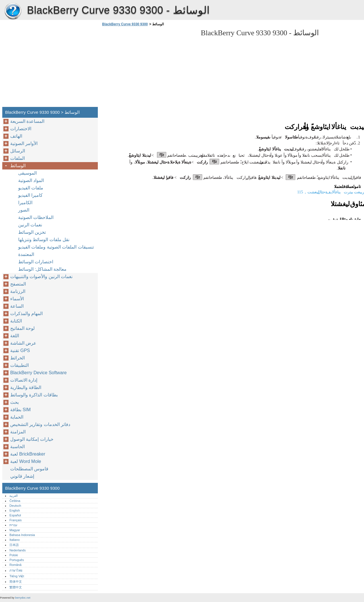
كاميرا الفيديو (30, 195)
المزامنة (18, 432)
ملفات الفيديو (31, 188)
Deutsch (15, 506)
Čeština (15, 501)
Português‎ (17, 560)
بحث (15, 402)
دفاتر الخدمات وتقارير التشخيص (40, 424)
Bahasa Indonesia (22, 535)
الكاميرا (25, 203)
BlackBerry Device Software (38, 373)
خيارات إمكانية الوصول (32, 439)
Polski (14, 555)
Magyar (15, 530)
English (15, 510)
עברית (13, 525)
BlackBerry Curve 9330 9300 (13, 11)
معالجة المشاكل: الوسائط (42, 269)
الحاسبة (17, 447)
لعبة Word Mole (26, 461)
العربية (14, 496)
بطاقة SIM (20, 410)
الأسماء (17, 299)
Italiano (15, 540)
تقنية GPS (20, 350)
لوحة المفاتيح (22, 328)
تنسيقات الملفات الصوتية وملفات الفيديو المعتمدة (56, 251)
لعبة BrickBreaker (28, 454)
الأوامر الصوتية (24, 143)
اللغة (15, 336)
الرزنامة (18, 291)
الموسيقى (27, 173)
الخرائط (17, 358)
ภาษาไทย (16, 570)
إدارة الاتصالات (24, 380)
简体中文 (16, 582)
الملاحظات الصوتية (36, 217)
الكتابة (16, 321)
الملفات (17, 158)
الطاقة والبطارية (26, 387)
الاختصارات (21, 129)
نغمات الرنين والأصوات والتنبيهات (41, 277)
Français (15, 520)
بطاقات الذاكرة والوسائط (34, 395)
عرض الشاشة (23, 343)
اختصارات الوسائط (36, 262)
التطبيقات (19, 365)
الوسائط (18, 166)
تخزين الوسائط (32, 232)
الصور (24, 210)
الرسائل (18, 151)
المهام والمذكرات (26, 314)
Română (15, 565)
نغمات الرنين (30, 225)
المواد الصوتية (31, 180)
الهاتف (16, 136)
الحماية (17, 417)
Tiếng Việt (17, 576)
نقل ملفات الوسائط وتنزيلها (44, 240)
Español (15, 515)
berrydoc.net (23, 598)
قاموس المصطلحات (29, 469)
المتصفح (18, 284)
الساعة (17, 306)
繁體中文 (16, 587)
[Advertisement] (148, 68)
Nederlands (17, 550)
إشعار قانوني (22, 476)
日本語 (14, 545)
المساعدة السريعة (27, 121)
